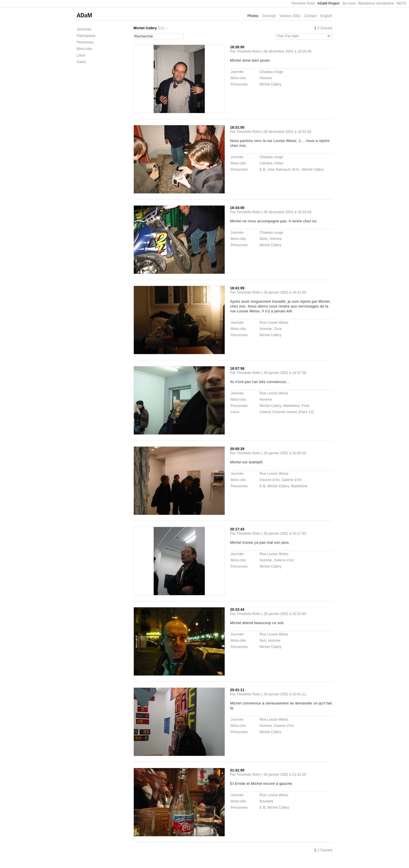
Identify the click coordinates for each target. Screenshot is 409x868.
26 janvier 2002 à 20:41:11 (285, 694)
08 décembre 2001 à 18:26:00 (287, 51)
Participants (86, 36)
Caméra (266, 163)
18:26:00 (237, 47)
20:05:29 (237, 449)
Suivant (326, 28)
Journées (84, 29)
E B (262, 170)
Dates (81, 62)
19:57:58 (237, 369)
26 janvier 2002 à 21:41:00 (285, 775)
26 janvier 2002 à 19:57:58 (285, 373)
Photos (253, 16)
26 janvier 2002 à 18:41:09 (285, 292)
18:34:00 (237, 208)
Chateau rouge (271, 72)
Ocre (278, 329)
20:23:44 (237, 610)
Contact (310, 16)
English (326, 16)
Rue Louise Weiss (274, 323)
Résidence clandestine (376, 3)
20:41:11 (237, 690)
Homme (266, 78)
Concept (269, 16)
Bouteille (267, 801)
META (401, 3)
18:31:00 (237, 127)
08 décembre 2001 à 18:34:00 (287, 212)
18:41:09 (237, 288)
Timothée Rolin (303, 3)
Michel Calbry (145, 28)
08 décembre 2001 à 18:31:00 (287, 132)
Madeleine (291, 406)
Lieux (81, 55)
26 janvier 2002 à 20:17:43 (285, 534)
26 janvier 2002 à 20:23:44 (285, 614)
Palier (279, 163)
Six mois (349, 3)
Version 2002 (290, 16)
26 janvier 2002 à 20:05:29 (285, 453)
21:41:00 (237, 770)
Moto (264, 239)
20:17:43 (237, 529)
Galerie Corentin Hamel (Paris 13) (287, 412)
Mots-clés (84, 49)
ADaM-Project (328, 3)
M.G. (296, 170)
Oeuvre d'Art (270, 480)
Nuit (263, 641)
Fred (305, 406)
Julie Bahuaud (279, 170)
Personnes (85, 42)
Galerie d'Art (292, 480)
